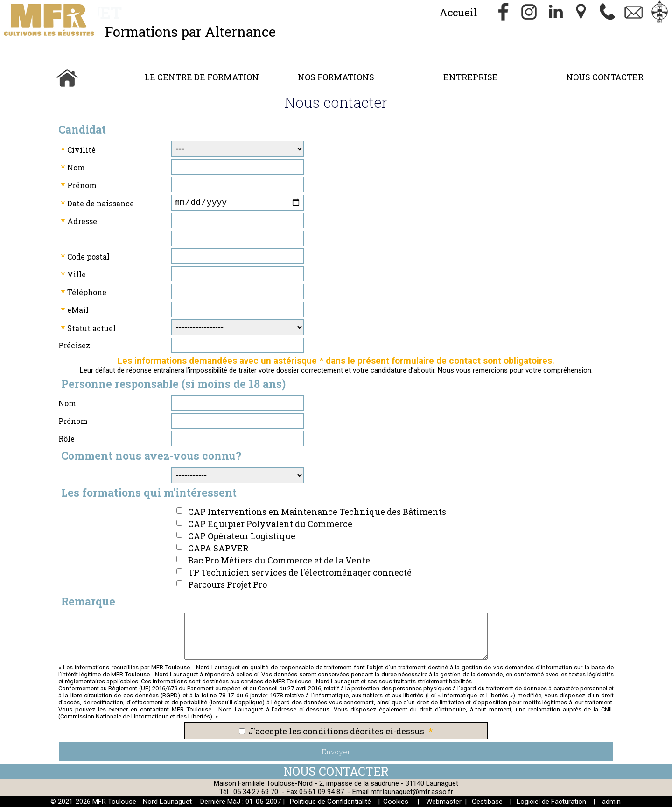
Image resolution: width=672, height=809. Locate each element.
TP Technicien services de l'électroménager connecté (300, 574)
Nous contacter (605, 77)
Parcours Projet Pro (227, 586)
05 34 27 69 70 (256, 794)
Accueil (458, 12)
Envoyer (336, 753)
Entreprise (471, 77)
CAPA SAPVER (218, 550)
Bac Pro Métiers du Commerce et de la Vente (279, 562)
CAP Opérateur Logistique (242, 538)
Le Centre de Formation (202, 77)
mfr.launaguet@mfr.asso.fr (412, 794)
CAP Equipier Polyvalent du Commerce (270, 526)
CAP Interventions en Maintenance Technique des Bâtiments (317, 514)
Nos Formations (336, 77)
